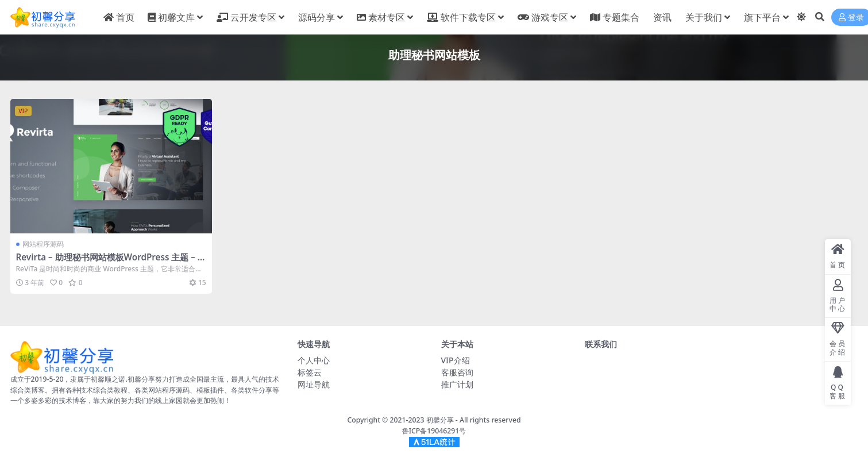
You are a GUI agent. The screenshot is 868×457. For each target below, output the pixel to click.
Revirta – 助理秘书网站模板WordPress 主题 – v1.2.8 (109, 262)
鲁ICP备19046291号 (434, 431)
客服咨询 (457, 372)
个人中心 (314, 360)
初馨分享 (440, 420)
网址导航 (314, 384)
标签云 (310, 372)
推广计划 (457, 384)
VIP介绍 (456, 360)
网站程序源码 (43, 244)
